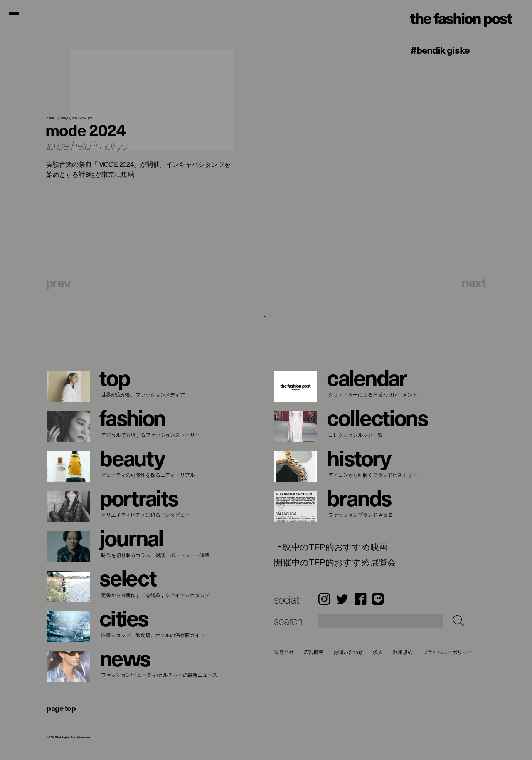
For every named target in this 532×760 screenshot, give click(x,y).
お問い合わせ (348, 652)
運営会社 (284, 652)
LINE (378, 599)
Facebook (360, 599)
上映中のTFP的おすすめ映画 (331, 547)
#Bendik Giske (440, 50)
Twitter (342, 599)
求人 (378, 652)
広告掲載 (314, 652)
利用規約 (403, 652)
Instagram (324, 599)
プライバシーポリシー (447, 652)
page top (61, 708)
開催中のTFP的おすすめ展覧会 (335, 563)
